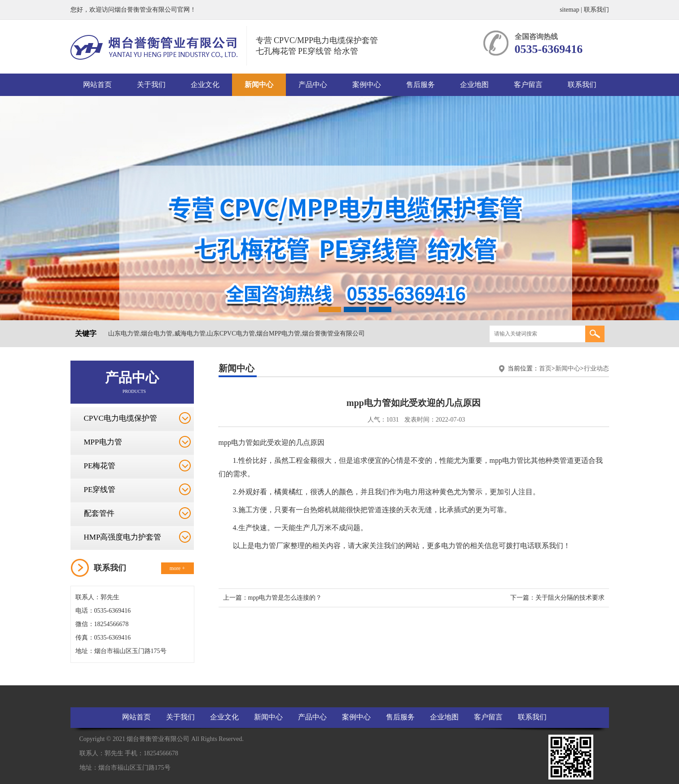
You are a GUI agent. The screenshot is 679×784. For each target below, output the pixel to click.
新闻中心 (259, 85)
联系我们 (596, 10)
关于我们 (151, 85)
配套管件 (99, 513)
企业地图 (474, 85)
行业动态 (596, 368)
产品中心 (313, 85)
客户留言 (528, 85)
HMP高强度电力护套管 (123, 537)
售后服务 (421, 85)
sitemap (569, 10)
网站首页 (97, 85)
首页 (545, 368)
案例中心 (367, 85)
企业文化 (205, 85)
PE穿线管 (100, 490)
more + (177, 568)
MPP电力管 (103, 442)
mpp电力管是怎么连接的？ (285, 598)
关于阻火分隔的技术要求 (570, 598)
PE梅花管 (100, 466)
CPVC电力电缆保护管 (120, 418)
